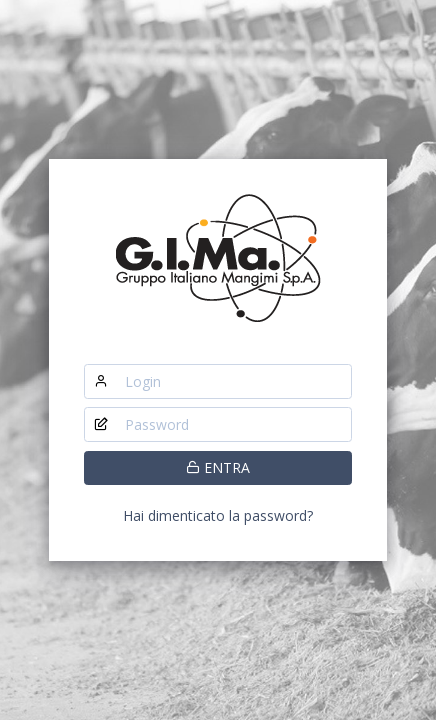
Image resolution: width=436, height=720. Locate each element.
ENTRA (218, 467)
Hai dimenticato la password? (218, 515)
